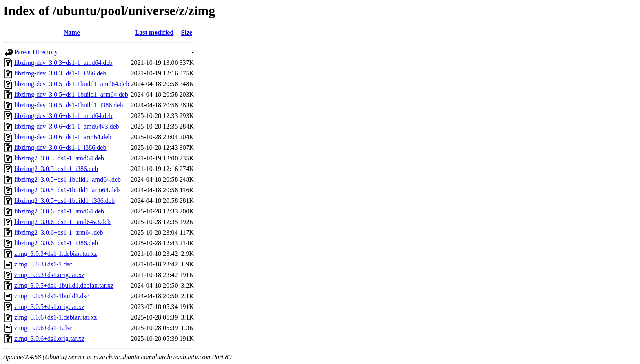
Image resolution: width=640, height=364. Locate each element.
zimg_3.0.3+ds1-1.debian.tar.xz (56, 254)
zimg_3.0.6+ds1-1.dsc (43, 328)
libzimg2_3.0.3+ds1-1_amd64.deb (59, 158)
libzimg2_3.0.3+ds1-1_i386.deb (56, 169)
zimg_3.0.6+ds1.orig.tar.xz (49, 338)
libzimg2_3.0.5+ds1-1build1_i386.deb (64, 201)
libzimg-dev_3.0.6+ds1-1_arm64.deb (63, 137)
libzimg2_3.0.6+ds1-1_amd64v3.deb (62, 222)
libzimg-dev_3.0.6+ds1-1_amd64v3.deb (67, 126)
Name (72, 32)
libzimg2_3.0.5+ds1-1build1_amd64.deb (68, 179)
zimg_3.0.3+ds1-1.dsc (43, 264)
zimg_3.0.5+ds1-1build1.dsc (52, 296)
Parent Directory (36, 52)
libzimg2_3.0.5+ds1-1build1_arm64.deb (67, 190)
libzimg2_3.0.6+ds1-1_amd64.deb (59, 211)
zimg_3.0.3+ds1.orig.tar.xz (49, 275)
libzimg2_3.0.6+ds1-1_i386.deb (56, 243)
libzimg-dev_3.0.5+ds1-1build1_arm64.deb (71, 94)
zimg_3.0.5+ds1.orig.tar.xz (49, 307)
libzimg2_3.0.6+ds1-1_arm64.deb (59, 232)
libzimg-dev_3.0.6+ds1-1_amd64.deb (63, 116)
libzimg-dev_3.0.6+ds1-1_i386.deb (60, 148)
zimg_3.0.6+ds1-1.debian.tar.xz (56, 317)
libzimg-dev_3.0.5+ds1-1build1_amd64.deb (72, 84)
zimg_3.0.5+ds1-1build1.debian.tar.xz (64, 285)
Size (187, 32)
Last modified (154, 32)
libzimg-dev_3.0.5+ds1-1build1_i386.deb (69, 105)
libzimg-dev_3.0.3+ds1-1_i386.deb (60, 73)
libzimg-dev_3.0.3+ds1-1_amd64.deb (63, 63)
